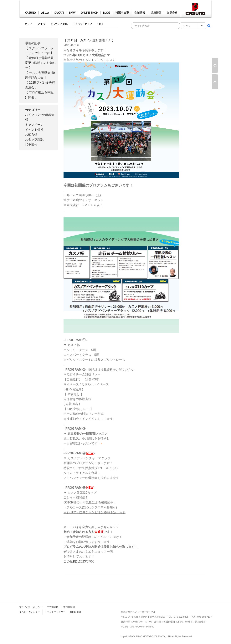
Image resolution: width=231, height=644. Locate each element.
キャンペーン (34, 125)
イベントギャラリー (55, 612)
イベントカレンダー (30, 612)
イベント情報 (34, 130)
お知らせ (31, 134)
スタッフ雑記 (34, 139)
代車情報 (31, 144)
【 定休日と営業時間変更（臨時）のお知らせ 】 (40, 63)
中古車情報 (69, 607)
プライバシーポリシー (31, 607)
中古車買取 (53, 607)
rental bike (76, 612)
